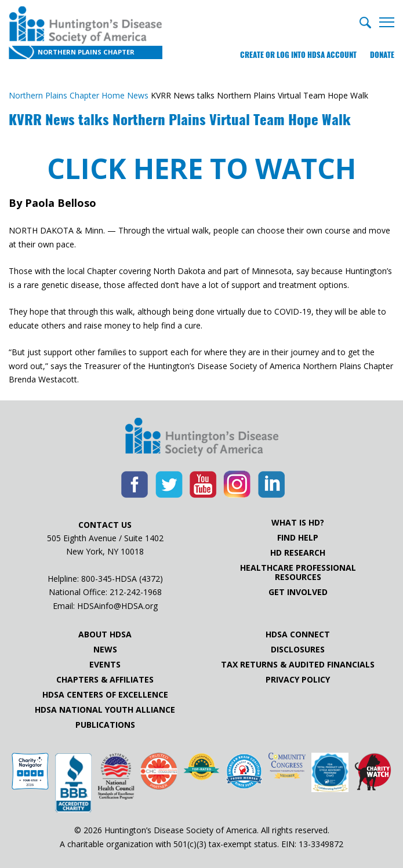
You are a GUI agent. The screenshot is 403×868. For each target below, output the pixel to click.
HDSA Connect (298, 634)
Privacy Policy (298, 680)
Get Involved (298, 592)
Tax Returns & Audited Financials (298, 665)
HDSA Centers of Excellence (105, 695)
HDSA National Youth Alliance (105, 710)
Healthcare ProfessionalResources (298, 572)
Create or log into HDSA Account (298, 55)
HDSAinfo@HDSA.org (117, 606)
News (105, 650)
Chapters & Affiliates (105, 680)
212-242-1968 (136, 592)
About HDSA (105, 634)
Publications (105, 725)
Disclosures (298, 650)
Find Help (298, 538)
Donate (382, 55)
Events (105, 665)
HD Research (298, 553)
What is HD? (298, 523)
